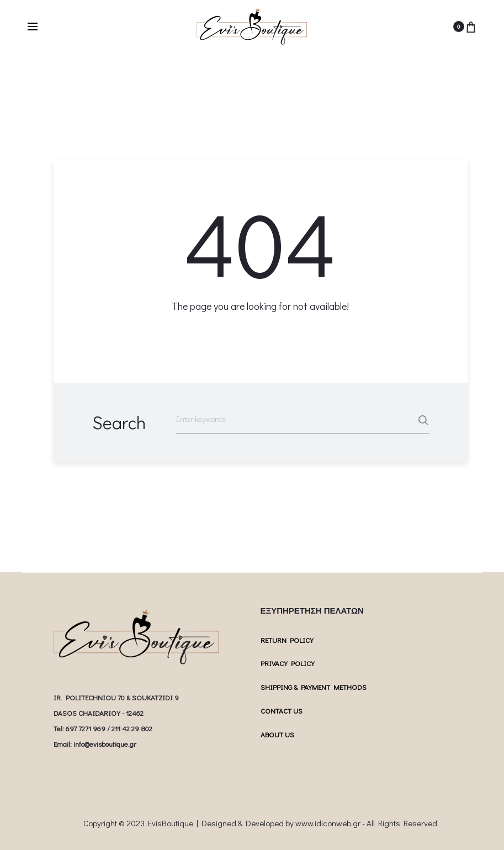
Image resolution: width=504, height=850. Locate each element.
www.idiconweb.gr (328, 823)
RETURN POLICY (287, 640)
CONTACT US (282, 711)
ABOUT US (277, 734)
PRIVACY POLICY (288, 663)
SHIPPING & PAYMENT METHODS (314, 687)
